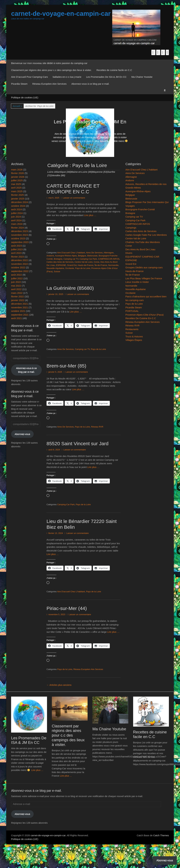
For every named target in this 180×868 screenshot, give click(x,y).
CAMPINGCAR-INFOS (109, 259)
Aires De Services (94, 253)
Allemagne (109, 253)
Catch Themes (161, 835)
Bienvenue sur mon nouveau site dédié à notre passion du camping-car (49, 63)
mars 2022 (17, 293)
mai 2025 (16, 184)
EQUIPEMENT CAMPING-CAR (142, 257)
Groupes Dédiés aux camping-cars (144, 267)
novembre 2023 (19, 235)
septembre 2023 (20, 242)
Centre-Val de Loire (84, 262)
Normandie (113, 265)
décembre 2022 (19, 260)
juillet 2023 (17, 249)
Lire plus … (90, 215)
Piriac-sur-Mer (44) (67, 608)
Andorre (50, 256)
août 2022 (17, 275)
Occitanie (70, 268)
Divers (129, 253)
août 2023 (17, 246)
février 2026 (17, 173)
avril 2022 (16, 289)
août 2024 (17, 209)
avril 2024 (16, 220)
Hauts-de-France (86, 265)
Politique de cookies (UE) (25, 97)
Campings (131, 228)
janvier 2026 (18, 177)
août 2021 (17, 318)
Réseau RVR (97, 427)
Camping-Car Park (88, 259)
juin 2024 (16, 217)
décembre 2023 (19, 231)
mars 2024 (17, 224)
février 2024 (17, 228)
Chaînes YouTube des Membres (143, 242)
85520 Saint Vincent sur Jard (78, 444)
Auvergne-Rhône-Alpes (66, 256)
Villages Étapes (134, 340)
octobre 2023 (18, 238)
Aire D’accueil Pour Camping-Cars (29, 77)
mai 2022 (16, 286)
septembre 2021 (20, 315)
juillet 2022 (17, 278)
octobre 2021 (18, 311)
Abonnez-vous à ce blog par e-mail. (90, 84)
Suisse (57, 271)
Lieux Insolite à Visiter (137, 282)
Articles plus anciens (59, 685)
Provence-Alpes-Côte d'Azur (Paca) (144, 315)
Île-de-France (101, 265)
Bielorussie (92, 256)
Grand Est (72, 265)
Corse (97, 262)
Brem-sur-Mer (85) (66, 366)
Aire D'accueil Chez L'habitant (71, 253)
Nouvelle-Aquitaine (55, 268)
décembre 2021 (19, 304)
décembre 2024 (19, 202)
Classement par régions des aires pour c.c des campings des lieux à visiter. (51, 70)
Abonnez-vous (22, 434)
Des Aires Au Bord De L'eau (140, 249)
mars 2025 (17, 191)
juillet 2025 (17, 180)
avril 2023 (16, 253)
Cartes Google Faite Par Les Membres (146, 235)
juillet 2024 (17, 213)
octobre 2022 (18, 267)
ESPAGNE (61, 265)
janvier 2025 (18, 199)
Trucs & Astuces (134, 336)
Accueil (17, 106)
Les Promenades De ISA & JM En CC (106, 77)
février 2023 (17, 257)
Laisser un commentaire (74, 198)
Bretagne (58, 259)
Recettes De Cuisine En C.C (141, 318)
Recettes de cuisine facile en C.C (114, 70)
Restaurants (132, 329)
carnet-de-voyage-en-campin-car (61, 14)
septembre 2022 (20, 271)
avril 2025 (16, 188)
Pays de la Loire (83, 268)
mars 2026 (17, 170)
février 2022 (17, 296)
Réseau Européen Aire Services (50, 84)
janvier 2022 (18, 300)
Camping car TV (71, 259)
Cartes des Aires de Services (60, 262)
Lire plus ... (90, 145)
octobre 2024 (18, 206)
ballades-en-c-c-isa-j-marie (67, 77)
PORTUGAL (132, 311)
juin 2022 (16, 282)
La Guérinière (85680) (70, 288)
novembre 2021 (19, 307)
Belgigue (82, 256)
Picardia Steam (19, 84)
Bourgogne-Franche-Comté (140, 209)
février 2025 (17, 195)
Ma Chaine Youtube (142, 77)
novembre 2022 (19, 264)
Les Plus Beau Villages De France (144, 278)
